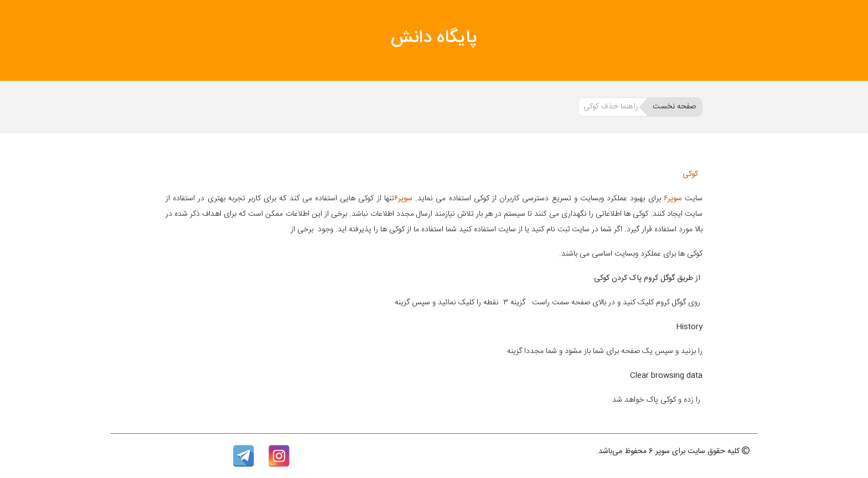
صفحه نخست (675, 107)
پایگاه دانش (434, 38)
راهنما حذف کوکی (611, 107)
